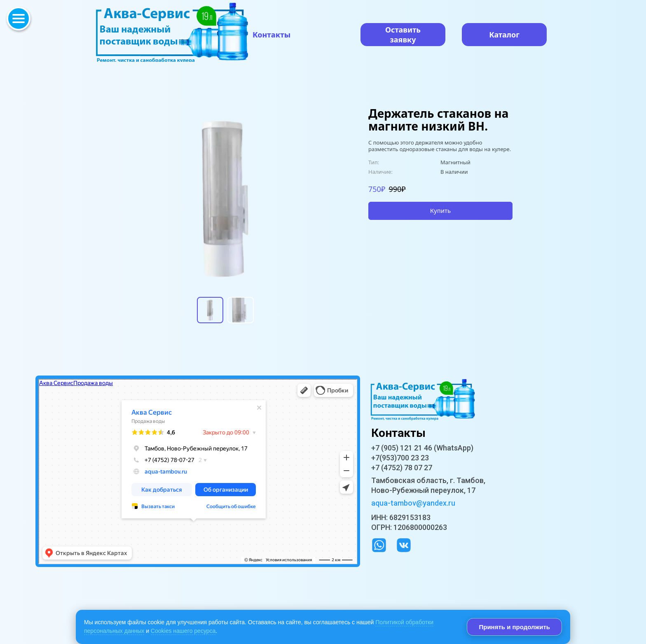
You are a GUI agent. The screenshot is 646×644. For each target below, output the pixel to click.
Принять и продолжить (514, 627)
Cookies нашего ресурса (183, 631)
